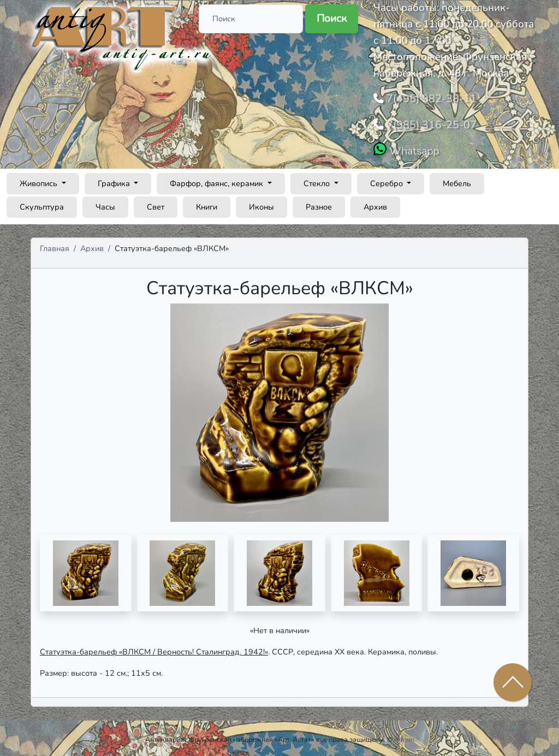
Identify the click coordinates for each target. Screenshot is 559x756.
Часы (105, 204)
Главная (55, 245)
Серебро (388, 180)
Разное (319, 204)
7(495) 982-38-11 (427, 98)
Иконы (261, 204)
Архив (375, 204)
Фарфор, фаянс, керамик (218, 180)
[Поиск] (251, 19)
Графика (115, 180)
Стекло (318, 180)
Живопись (40, 180)
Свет (156, 204)
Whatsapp (412, 148)
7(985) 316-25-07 (427, 123)
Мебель (457, 180)
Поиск (332, 19)
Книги (207, 204)
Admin (404, 737)
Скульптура (42, 204)
